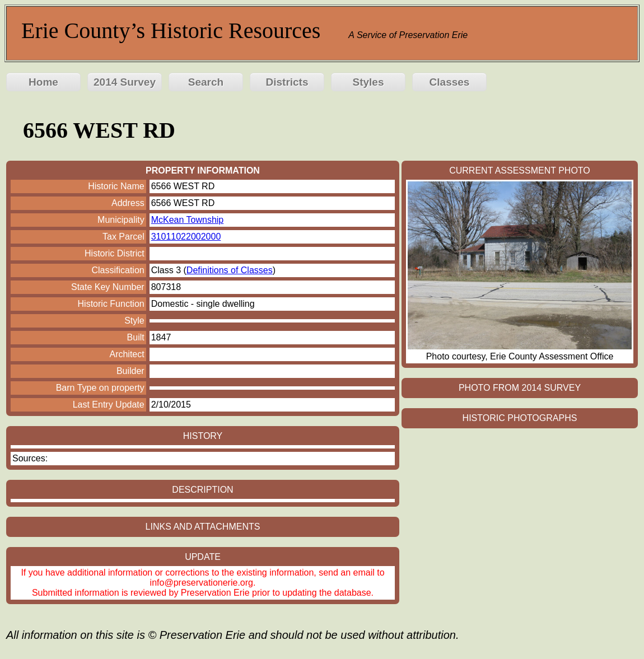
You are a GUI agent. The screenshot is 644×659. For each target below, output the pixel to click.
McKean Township (188, 220)
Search (206, 82)
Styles (368, 82)
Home (43, 82)
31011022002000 (186, 237)
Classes (450, 82)
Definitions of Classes (230, 270)
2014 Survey (125, 82)
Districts (287, 82)
